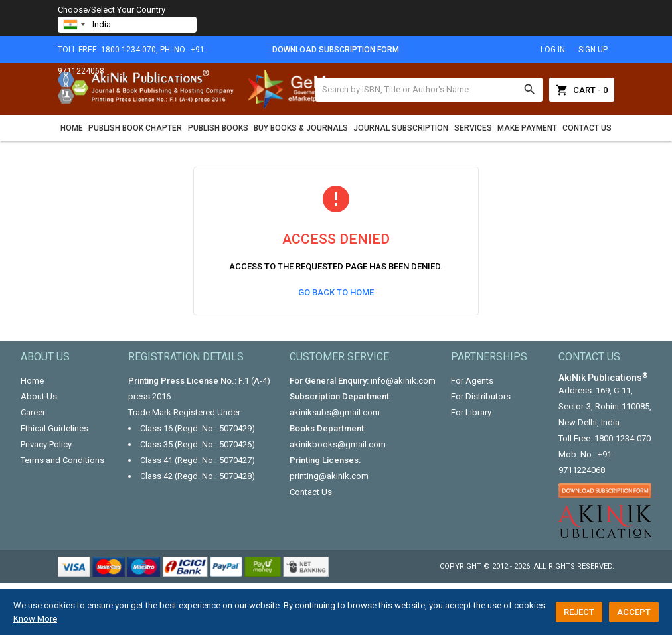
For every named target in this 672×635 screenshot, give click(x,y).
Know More (35, 619)
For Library (471, 412)
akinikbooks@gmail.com (338, 444)
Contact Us (587, 128)
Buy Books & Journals (301, 128)
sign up (593, 50)
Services (473, 128)
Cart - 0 (582, 90)
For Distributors (481, 396)
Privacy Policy (46, 444)
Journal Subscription (401, 128)
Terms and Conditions (62, 460)
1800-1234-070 (623, 438)
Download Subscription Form (336, 50)
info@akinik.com (403, 381)
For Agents (472, 381)
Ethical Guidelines (54, 428)
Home (72, 128)
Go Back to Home (336, 292)
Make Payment (527, 128)
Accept (634, 612)
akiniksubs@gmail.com (335, 412)
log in (553, 50)
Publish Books (218, 128)
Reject (579, 612)
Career (33, 412)
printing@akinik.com (329, 476)
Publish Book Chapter (135, 128)
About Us (39, 396)
